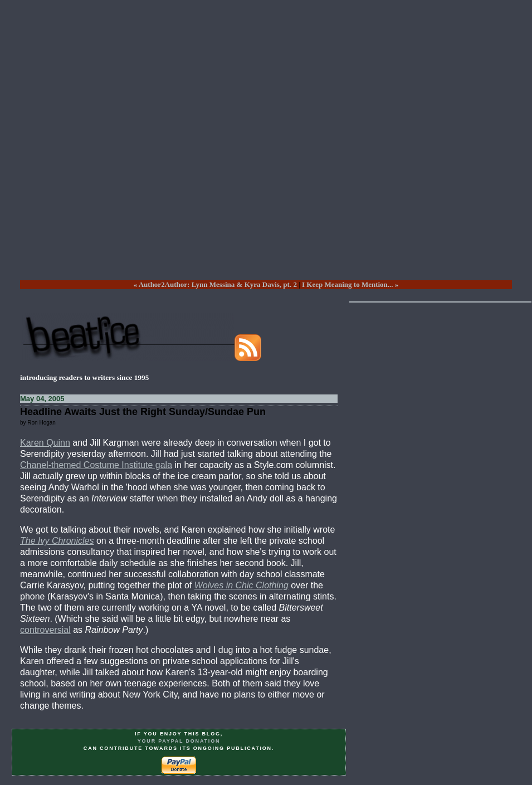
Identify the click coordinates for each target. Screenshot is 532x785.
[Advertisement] (256, 149)
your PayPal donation (179, 741)
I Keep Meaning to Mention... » (350, 284)
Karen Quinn (45, 443)
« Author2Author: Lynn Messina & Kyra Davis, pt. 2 (215, 284)
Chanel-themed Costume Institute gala (96, 465)
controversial (45, 630)
